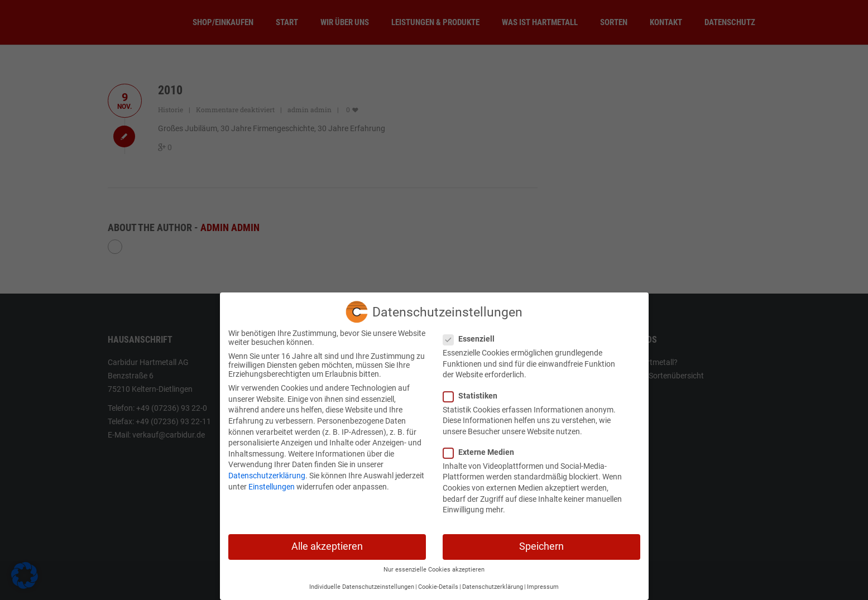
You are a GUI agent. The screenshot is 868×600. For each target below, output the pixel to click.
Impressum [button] (543, 583)
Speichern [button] (541, 543)
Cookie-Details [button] (438, 583)
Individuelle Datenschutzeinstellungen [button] (362, 583)
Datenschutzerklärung (267, 472)
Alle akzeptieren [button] (327, 543)
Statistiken (474, 391)
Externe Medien (482, 448)
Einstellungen (272, 482)
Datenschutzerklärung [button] (493, 583)
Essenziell (472, 335)
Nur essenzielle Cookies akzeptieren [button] (434, 566)
